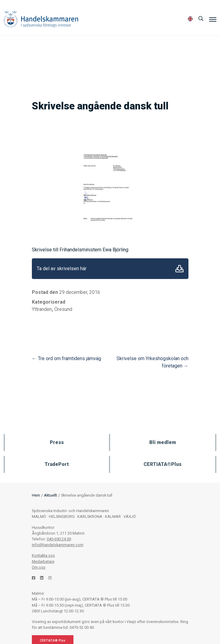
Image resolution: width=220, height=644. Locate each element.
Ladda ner (179, 269)
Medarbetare (43, 561)
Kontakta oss (43, 555)
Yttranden (42, 309)
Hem (36, 495)
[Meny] (213, 19)
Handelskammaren (41, 19)
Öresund (63, 309)
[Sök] (201, 19)
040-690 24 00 (59, 539)
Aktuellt (51, 495)
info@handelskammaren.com (58, 545)
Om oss (39, 567)
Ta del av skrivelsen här (62, 269)
